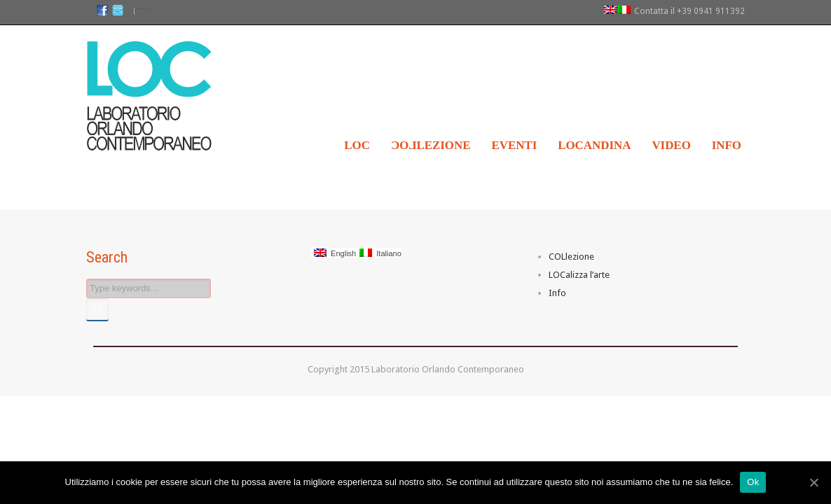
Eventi (514, 145)
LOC (357, 145)
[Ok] (813, 482)
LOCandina (594, 145)
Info (727, 145)
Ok (753, 482)
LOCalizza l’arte (579, 275)
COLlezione (571, 257)
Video (671, 145)
